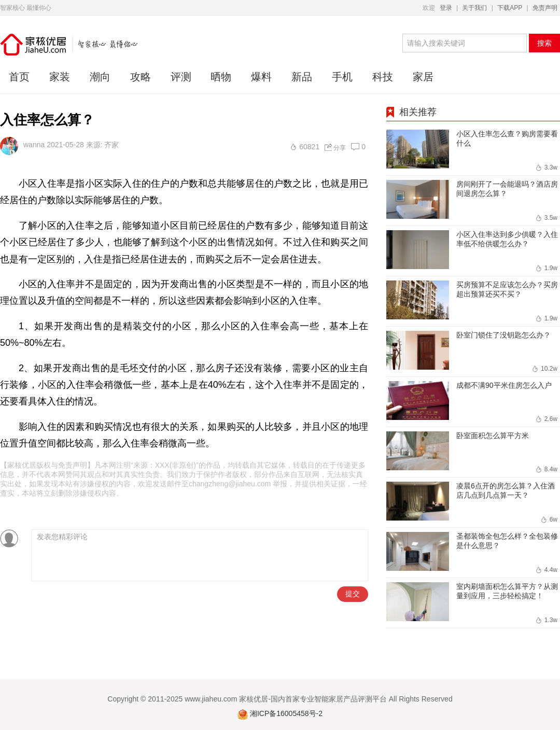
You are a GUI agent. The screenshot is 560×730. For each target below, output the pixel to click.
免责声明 (545, 8)
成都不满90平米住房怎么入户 (504, 385)
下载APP (510, 8)
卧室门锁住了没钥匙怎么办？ (503, 335)
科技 (383, 77)
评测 (181, 77)
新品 (302, 77)
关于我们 (474, 8)
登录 (446, 8)
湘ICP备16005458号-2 (286, 713)
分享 (340, 148)
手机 (342, 77)
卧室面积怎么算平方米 (493, 436)
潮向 (100, 77)
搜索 (544, 43)
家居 (423, 77)
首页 (19, 77)
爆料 (261, 77)
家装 (60, 77)
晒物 (221, 77)
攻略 (141, 77)
